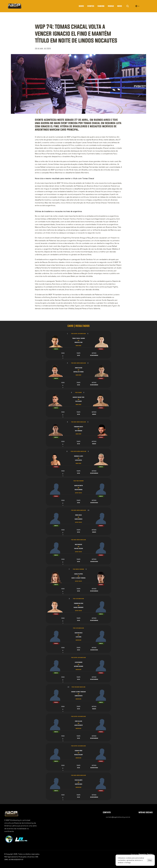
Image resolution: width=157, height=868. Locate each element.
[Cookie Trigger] (109, 822)
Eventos (91, 6)
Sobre (81, 6)
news (120, 6)
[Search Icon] (128, 6)
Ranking (101, 6)
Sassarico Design (146, 854)
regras (111, 6)
